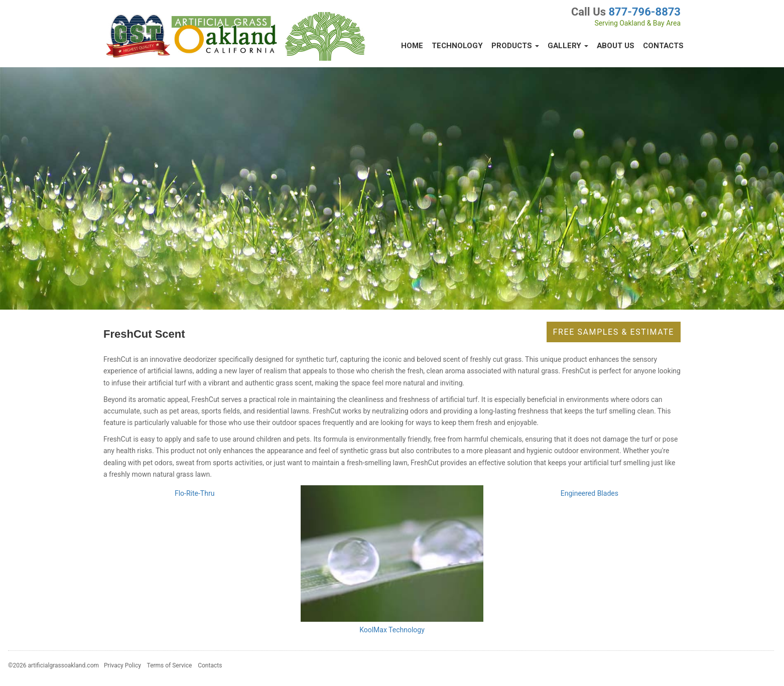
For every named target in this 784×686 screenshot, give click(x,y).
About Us (616, 46)
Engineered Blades (590, 493)
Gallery (568, 46)
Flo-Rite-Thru (194, 493)
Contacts (663, 46)
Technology (457, 46)
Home (412, 46)
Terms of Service (170, 665)
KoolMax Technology (392, 630)
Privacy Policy (122, 665)
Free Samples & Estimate (614, 332)
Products (515, 46)
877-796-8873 (644, 12)
